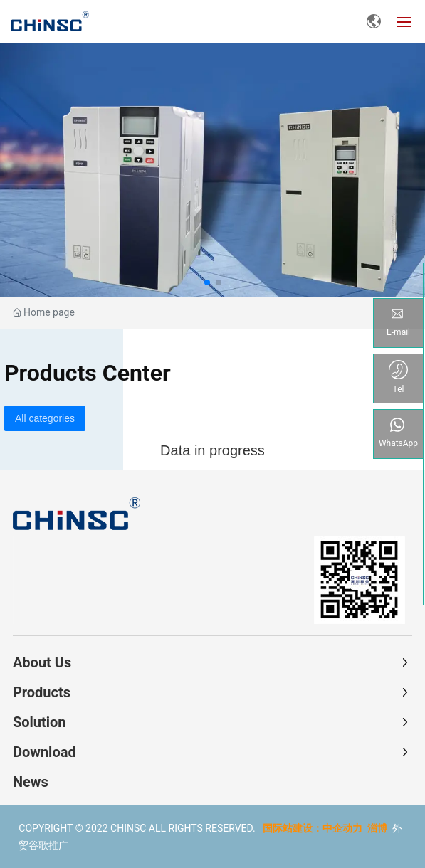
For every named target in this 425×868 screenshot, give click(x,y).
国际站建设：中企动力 (313, 828)
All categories (45, 418)
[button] (207, 282)
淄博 (377, 828)
